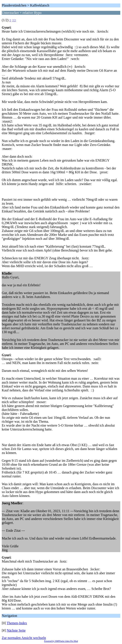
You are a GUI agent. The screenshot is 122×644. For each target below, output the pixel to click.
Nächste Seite (16, 630)
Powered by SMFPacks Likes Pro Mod (61, 641)
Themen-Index (17, 623)
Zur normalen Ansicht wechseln (24, 638)
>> (14, 20)
